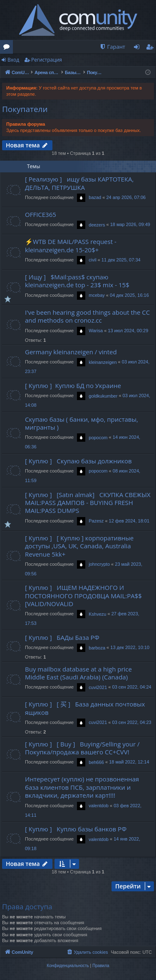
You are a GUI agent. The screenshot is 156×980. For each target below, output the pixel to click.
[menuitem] (112, 47)
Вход (13, 60)
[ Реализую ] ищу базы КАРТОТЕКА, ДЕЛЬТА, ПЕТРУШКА (79, 183)
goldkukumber (103, 396)
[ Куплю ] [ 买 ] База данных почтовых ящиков (85, 708)
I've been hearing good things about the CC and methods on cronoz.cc (87, 316)
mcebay (97, 295)
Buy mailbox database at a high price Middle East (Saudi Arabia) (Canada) (78, 673)
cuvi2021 (98, 687)
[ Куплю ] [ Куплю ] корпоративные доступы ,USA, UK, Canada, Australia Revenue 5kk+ (79, 546)
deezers (97, 225)
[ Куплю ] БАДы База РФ (62, 637)
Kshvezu (97, 614)
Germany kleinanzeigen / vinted (71, 352)
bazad (95, 197)
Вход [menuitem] (138, 48)
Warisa (96, 331)
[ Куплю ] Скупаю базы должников (78, 461)
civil (92, 260)
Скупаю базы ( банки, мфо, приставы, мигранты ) (82, 423)
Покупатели (25, 109)
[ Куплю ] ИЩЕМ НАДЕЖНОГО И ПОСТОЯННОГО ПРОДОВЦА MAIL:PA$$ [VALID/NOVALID (83, 596)
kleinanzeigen (103, 362)
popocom (98, 438)
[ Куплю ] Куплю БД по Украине (73, 386)
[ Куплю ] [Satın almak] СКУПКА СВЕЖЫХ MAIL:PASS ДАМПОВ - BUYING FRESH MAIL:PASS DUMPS (88, 503)
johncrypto (99, 564)
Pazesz (96, 521)
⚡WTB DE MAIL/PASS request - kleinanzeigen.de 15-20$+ (71, 245)
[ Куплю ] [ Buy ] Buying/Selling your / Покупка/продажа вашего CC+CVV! (82, 748)
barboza (97, 648)
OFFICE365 (41, 214)
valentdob (99, 806)
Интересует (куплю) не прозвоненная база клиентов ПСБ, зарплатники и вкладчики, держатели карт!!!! (82, 787)
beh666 (96, 762)
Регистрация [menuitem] (152, 48)
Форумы (8, 48)
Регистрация (47, 60)
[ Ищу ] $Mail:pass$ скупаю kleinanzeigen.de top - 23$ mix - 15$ (77, 281)
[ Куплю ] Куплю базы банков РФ (76, 829)
